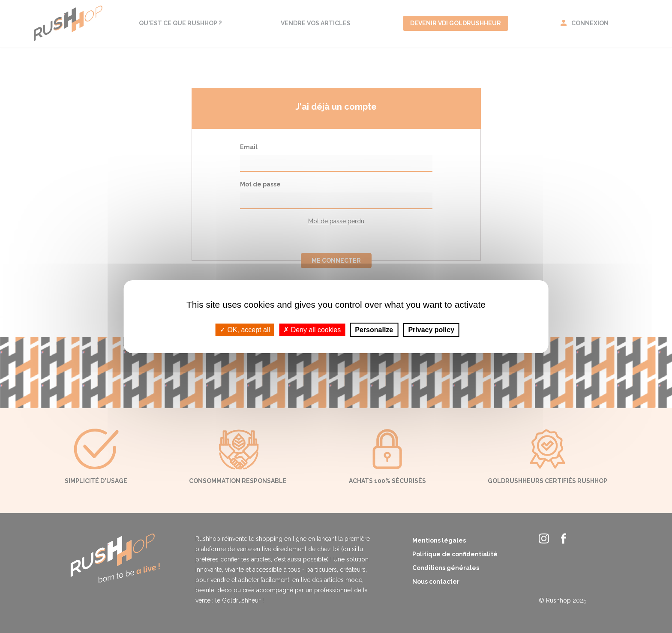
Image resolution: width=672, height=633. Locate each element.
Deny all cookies (312, 329)
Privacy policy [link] (431, 329)
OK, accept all (245, 329)
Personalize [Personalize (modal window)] (374, 329)
